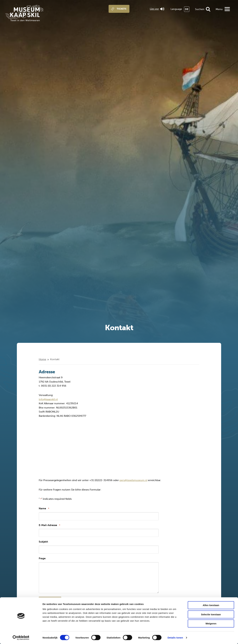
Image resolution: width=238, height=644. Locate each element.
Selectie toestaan (211, 614)
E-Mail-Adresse (49, 525)
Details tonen (175, 638)
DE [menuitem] (187, 9)
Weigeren (211, 623)
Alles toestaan (211, 605)
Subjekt (43, 542)
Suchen (200, 9)
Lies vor (157, 9)
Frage (42, 558)
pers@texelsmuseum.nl (133, 480)
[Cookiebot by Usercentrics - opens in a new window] (21, 638)
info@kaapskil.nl (48, 399)
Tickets (122, 9)
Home (42, 359)
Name (44, 509)
